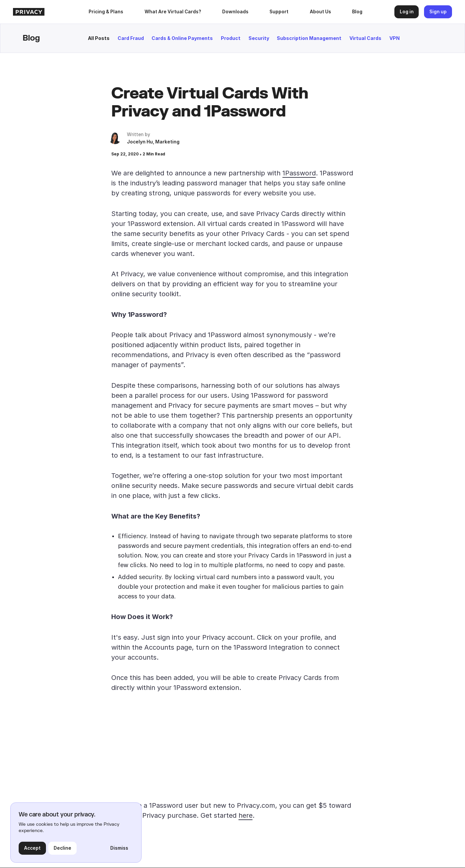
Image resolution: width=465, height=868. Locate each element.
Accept (32, 848)
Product (231, 38)
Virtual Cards (365, 38)
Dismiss (119, 848)
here (245, 815)
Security (259, 38)
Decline (62, 848)
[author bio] (115, 138)
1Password (299, 173)
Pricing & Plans (106, 12)
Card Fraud (131, 38)
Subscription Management (309, 38)
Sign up (438, 12)
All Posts (99, 38)
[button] (235, 12)
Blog (357, 12)
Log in (407, 12)
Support (279, 12)
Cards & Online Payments (182, 38)
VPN (395, 38)
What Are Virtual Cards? (173, 12)
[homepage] (47, 12)
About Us (320, 12)
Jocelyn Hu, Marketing (153, 142)
